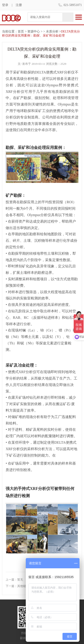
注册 (19, 5)
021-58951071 (73, 5)
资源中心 (34, 31)
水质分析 (52, 31)
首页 (21, 31)
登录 (5, 5)
